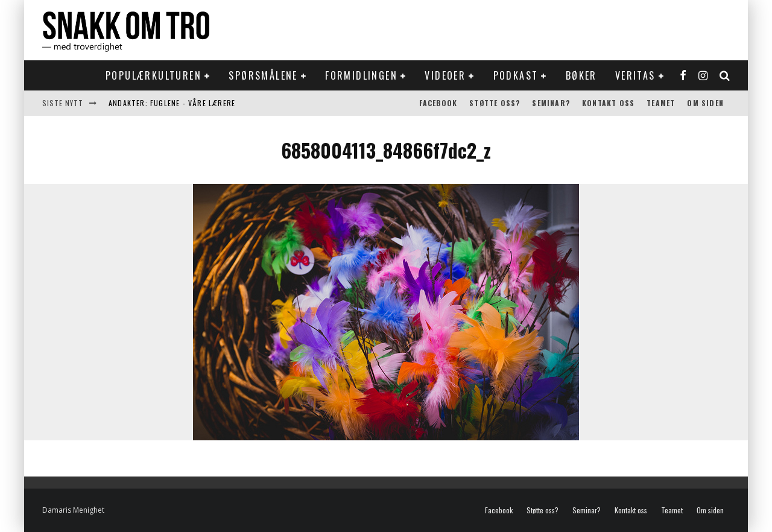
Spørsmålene (263, 75)
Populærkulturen (153, 75)
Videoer (445, 75)
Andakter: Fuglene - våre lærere (172, 103)
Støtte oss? (495, 103)
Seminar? (551, 103)
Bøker (581, 75)
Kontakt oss (608, 103)
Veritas (635, 75)
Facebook (438, 103)
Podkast (516, 75)
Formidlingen (361, 75)
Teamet (661, 103)
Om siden (705, 103)
